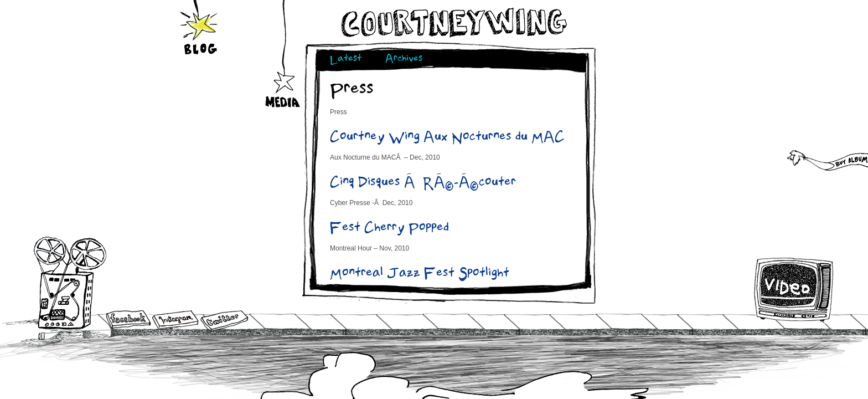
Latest (346, 60)
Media (283, 73)
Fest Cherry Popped (389, 229)
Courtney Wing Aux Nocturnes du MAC (447, 138)
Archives (404, 60)
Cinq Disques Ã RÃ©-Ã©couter (423, 183)
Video (794, 289)
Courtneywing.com (453, 23)
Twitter (224, 321)
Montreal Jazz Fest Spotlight (420, 274)
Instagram (175, 319)
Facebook (128, 320)
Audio (70, 282)
